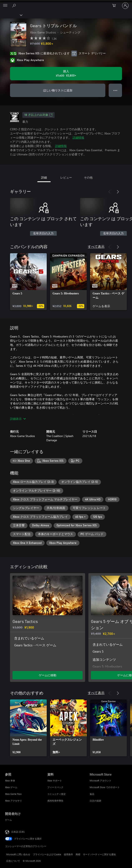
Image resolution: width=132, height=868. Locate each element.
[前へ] (109, 192)
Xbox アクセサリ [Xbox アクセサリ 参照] (13, 801)
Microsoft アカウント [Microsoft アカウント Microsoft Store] (101, 780)
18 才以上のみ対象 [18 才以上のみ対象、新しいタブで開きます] (38, 115)
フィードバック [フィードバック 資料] (55, 787)
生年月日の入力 (43, 234)
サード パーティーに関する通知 (99, 854)
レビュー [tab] (66, 177)
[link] (28, 282)
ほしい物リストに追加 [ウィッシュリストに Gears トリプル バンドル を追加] (58, 90)
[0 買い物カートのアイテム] (115, 6)
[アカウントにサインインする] (125, 6)
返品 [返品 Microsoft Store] (92, 794)
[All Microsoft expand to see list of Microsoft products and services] (5, 6)
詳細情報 (78, 137)
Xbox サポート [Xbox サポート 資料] (55, 780)
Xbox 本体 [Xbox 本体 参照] (10, 780)
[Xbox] (11, 15)
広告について (13, 861)
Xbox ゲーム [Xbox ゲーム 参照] (11, 787)
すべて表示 (96, 246)
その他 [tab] (88, 177)
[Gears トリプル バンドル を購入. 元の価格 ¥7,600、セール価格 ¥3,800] (66, 74)
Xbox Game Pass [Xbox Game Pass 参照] (13, 794)
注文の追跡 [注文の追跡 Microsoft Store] (95, 801)
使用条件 (68, 854)
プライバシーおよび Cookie (47, 854)
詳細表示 (18, 419)
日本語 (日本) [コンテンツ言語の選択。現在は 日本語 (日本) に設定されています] (18, 832)
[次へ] (118, 192)
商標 (78, 854)
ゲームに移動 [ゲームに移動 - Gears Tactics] (48, 675)
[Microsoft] (66, 3)
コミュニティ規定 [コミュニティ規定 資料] (57, 794)
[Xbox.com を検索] (15, 5)
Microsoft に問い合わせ (18, 854)
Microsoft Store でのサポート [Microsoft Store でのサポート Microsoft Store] (105, 787)
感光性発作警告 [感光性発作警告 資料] (55, 801)
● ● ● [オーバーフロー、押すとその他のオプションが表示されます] (115, 90)
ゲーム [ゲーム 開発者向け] (8, 820)
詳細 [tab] (44, 177)
